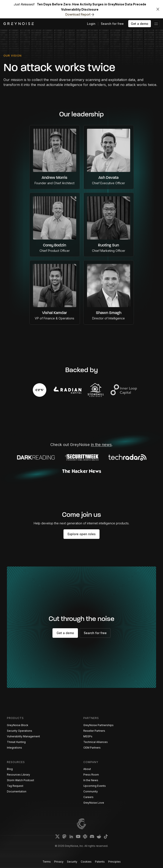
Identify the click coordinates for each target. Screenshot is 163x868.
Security (72, 862)
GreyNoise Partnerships (98, 725)
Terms (47, 862)
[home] (19, 24)
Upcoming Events (95, 786)
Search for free (112, 24)
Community (91, 791)
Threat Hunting (16, 742)
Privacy (59, 862)
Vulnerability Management (23, 736)
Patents (100, 862)
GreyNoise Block (18, 725)
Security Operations (20, 731)
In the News (91, 780)
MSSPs (88, 736)
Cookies (86, 862)
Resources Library (18, 775)
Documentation (17, 791)
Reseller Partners (94, 731)
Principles (114, 862)
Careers (88, 797)
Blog (10, 769)
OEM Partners (92, 748)
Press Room (91, 775)
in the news (101, 444)
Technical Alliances (96, 742)
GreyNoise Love (94, 803)
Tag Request (15, 786)
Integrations (14, 748)
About (87, 769)
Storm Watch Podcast (21, 780)
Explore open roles (82, 534)
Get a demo (140, 24)
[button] (156, 24)
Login (91, 24)
